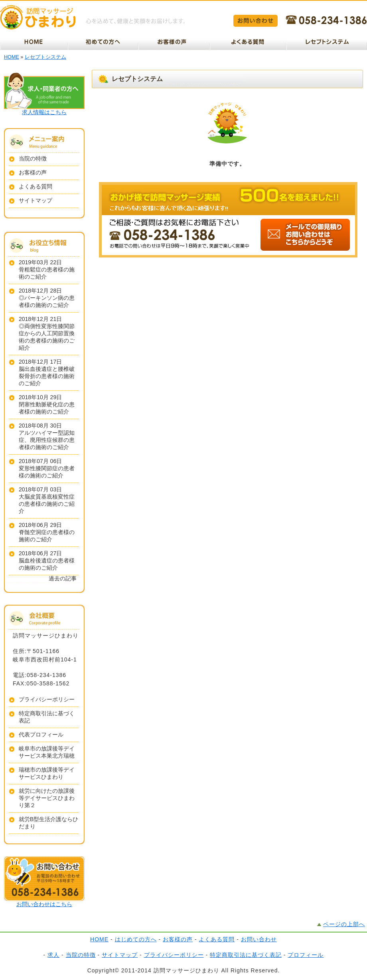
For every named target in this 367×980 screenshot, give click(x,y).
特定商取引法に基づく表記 (246, 955)
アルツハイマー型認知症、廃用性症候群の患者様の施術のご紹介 (47, 440)
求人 (53, 955)
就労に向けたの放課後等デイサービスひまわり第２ (47, 798)
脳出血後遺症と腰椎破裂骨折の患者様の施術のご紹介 (47, 376)
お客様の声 (33, 172)
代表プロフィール (41, 735)
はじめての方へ (136, 939)
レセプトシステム (45, 57)
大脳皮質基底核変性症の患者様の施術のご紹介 (47, 504)
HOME (12, 57)
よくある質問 (36, 186)
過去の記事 (63, 578)
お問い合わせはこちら (44, 904)
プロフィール (306, 955)
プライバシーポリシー (47, 699)
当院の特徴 (33, 158)
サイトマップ (36, 200)
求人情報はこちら (44, 112)
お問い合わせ (259, 939)
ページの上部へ (344, 924)
